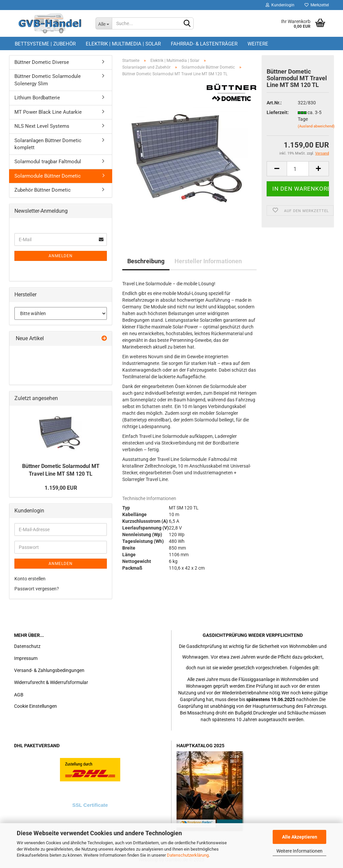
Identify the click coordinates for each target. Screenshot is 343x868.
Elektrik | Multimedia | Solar (123, 44)
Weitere (258, 44)
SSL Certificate (90, 805)
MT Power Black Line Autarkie (48, 112)
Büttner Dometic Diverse (42, 62)
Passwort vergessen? (37, 589)
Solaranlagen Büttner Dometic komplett (48, 144)
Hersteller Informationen (208, 261)
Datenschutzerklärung (188, 855)
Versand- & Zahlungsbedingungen (49, 670)
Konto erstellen (30, 579)
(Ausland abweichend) (316, 126)
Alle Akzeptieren (300, 837)
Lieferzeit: (277, 112)
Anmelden (61, 256)
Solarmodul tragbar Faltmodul (48, 162)
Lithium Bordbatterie (37, 98)
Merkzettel (317, 5)
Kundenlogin (280, 5)
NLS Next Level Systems (42, 126)
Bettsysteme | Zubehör (45, 44)
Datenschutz (27, 646)
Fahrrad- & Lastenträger (204, 44)
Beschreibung (146, 261)
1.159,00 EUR (61, 488)
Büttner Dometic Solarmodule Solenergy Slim (48, 80)
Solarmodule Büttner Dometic (48, 176)
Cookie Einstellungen (36, 706)
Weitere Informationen (299, 851)
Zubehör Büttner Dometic (43, 190)
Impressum (26, 658)
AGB (19, 695)
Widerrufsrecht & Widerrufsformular (51, 682)
